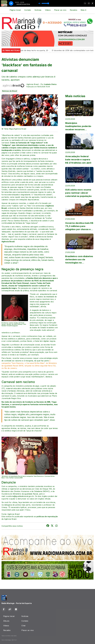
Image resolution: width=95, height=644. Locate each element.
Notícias (38, 10)
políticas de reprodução (47, 516)
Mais (83, 10)
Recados (74, 10)
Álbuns (6, 621)
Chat (23, 626)
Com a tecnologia (9, 640)
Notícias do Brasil (10, 91)
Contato (28, 10)
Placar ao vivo (60, 10)
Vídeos (48, 10)
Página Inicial (15, 10)
